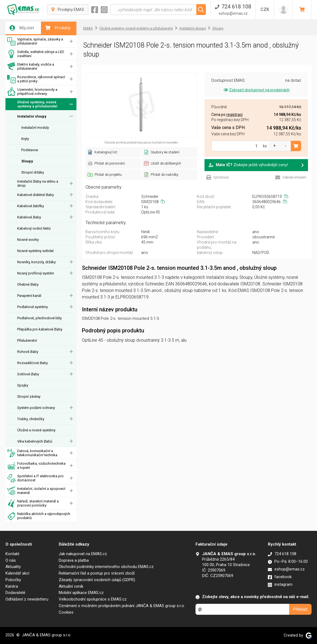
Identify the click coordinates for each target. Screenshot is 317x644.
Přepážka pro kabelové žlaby (40, 329)
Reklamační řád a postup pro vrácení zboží (97, 573)
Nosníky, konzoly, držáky (36, 262)
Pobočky (13, 580)
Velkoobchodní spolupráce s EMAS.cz (93, 599)
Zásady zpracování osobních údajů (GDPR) (97, 580)
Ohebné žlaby (28, 284)
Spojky (23, 385)
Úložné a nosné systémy (36, 430)
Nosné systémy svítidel (35, 251)
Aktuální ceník (71, 586)
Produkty (58, 28)
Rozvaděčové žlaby (32, 363)
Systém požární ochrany (36, 408)
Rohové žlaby (28, 352)
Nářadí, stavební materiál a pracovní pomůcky (33, 503)
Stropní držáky (33, 172)
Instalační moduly (35, 128)
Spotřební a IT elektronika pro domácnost (35, 478)
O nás (11, 560)
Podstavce (30, 150)
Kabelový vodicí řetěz (34, 228)
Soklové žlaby (28, 374)
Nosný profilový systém (36, 273)
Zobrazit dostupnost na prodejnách (256, 90)
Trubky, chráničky (31, 419)
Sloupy (27, 161)
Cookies (66, 612)
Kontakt (12, 554)
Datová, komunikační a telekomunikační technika (32, 453)
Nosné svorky (28, 240)
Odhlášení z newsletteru (27, 599)
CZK (265, 9)
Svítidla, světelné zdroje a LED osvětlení (36, 54)
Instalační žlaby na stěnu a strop (38, 183)
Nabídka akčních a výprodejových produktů (39, 516)
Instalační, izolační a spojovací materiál (36, 491)
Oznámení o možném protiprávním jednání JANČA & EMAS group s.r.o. (122, 606)
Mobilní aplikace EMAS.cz (81, 593)
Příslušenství (27, 340)
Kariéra (12, 586)
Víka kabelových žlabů (35, 441)
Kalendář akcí (17, 573)
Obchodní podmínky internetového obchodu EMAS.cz (106, 567)
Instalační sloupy (32, 116)
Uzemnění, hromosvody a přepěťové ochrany (32, 92)
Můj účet (22, 28)
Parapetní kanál (29, 296)
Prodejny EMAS (68, 10)
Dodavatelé (15, 593)
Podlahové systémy (32, 307)
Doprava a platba (74, 560)
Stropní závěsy (29, 396)
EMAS (88, 28)
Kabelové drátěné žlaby (35, 195)
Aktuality (13, 567)
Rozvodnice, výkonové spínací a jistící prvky (36, 79)
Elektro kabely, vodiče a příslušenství (31, 67)
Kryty (25, 139)
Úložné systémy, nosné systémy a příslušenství (32, 104)
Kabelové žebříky (31, 206)
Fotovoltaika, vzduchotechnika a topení (36, 466)
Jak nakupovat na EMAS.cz (83, 554)
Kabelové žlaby (29, 217)
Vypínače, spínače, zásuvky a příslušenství (35, 41)
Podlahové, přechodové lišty (39, 318)
